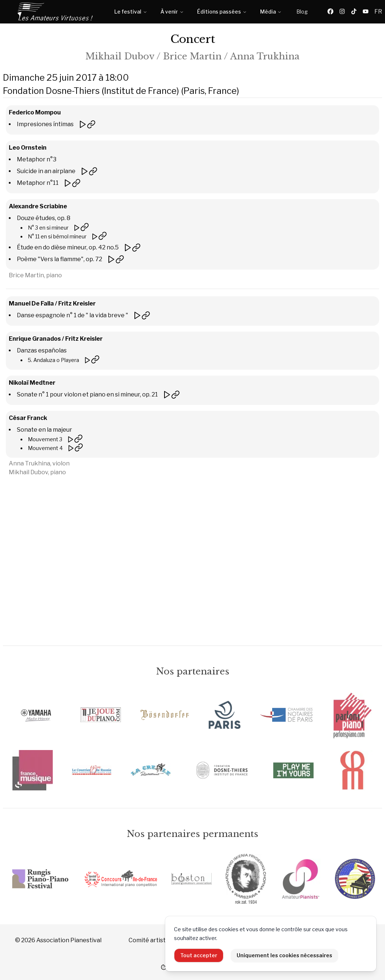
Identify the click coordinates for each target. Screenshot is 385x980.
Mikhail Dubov (120, 56)
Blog (302, 12)
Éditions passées (222, 12)
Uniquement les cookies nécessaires (284, 955)
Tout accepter (199, 955)
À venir (172, 12)
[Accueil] (56, 12)
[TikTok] (354, 12)
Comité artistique (153, 940)
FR (378, 12)
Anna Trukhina (265, 56)
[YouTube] (366, 12)
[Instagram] (342, 12)
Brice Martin (192, 56)
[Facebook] (330, 12)
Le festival (131, 12)
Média (271, 12)
